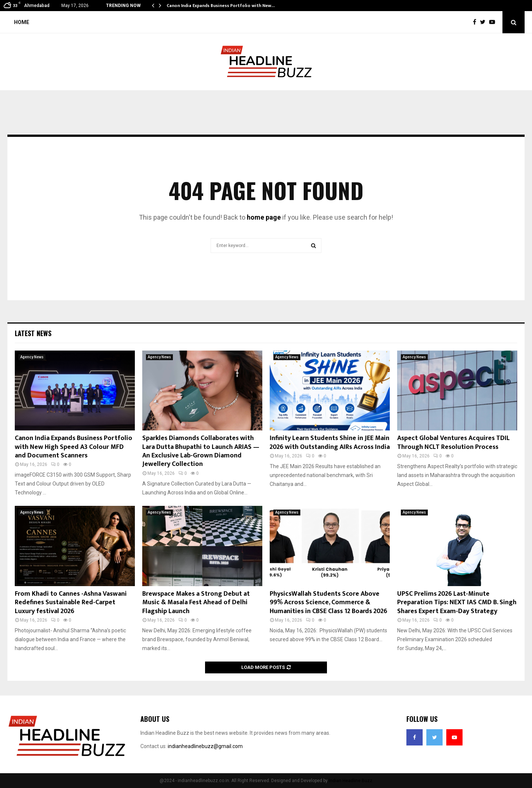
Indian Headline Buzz (351, 781)
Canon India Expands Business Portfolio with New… (221, 6)
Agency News (32, 357)
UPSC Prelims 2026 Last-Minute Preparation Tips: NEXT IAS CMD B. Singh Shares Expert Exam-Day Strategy (457, 603)
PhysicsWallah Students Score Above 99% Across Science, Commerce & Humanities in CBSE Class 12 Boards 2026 (328, 603)
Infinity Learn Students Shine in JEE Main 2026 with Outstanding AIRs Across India (330, 442)
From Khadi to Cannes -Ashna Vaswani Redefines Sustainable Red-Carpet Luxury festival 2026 (71, 603)
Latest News (33, 333)
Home (22, 22)
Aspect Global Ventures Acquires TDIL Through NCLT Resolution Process (453, 442)
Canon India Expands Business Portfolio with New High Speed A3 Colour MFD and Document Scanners (74, 447)
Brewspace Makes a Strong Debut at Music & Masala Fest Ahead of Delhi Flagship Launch (196, 603)
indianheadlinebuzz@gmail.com (205, 746)
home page (264, 217)
